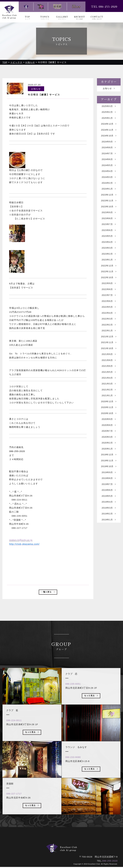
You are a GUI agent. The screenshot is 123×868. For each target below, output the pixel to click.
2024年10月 (109, 138)
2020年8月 (109, 446)
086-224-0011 (15, 730)
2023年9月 (109, 220)
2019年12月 (109, 478)
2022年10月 (109, 289)
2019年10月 (109, 490)
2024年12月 (109, 126)
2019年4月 (109, 528)
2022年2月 (109, 339)
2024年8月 (109, 151)
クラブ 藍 (41, 847)
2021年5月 (109, 390)
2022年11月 (109, 283)
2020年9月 (109, 440)
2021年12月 (109, 352)
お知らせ (109, 89)
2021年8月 (109, 377)
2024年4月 (109, 176)
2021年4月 (109, 396)
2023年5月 (109, 245)
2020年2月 (109, 465)
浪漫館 (72, 847)
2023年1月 (109, 270)
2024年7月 (109, 157)
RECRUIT (80, 18)
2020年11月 (109, 427)
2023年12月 (109, 201)
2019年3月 (109, 534)
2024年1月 (109, 195)
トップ (27, 843)
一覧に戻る (48, 593)
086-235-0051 (74, 694)
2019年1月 (109, 547)
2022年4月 (109, 327)
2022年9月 (109, 295)
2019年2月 (109, 540)
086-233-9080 (74, 767)
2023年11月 (109, 207)
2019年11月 (109, 484)
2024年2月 (109, 189)
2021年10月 (109, 364)
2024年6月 (109, 163)
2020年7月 (109, 452)
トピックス (42, 843)
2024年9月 (109, 145)
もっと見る (32, 743)
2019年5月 (109, 522)
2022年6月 (109, 314)
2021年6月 (109, 383)
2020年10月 (109, 434)
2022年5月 (109, 320)
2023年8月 (109, 226)
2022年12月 (109, 276)
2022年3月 (109, 333)
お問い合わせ (92, 843)
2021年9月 (109, 371)
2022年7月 (109, 308)
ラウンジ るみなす (92, 847)
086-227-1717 (15, 803)
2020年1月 (109, 471)
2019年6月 (109, 515)
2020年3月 (109, 459)
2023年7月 (109, 233)
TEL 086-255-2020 (104, 7)
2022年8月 (109, 302)
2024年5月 (109, 170)
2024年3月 (109, 182)
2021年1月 (109, 415)
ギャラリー (59, 843)
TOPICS (45, 18)
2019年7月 (109, 509)
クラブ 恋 (58, 847)
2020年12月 (109, 421)
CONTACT (97, 18)
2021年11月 (109, 358)
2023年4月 (109, 251)
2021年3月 (109, 402)
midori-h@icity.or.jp (21, 540)
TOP (27, 18)
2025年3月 (109, 107)
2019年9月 (109, 496)
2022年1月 (109, 346)
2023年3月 (109, 258)
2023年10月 (109, 214)
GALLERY (62, 18)
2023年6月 (109, 239)
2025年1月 (109, 119)
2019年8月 (109, 503)
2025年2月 (109, 113)
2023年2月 (109, 264)
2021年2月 (109, 408)
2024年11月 (109, 132)
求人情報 (75, 843)
